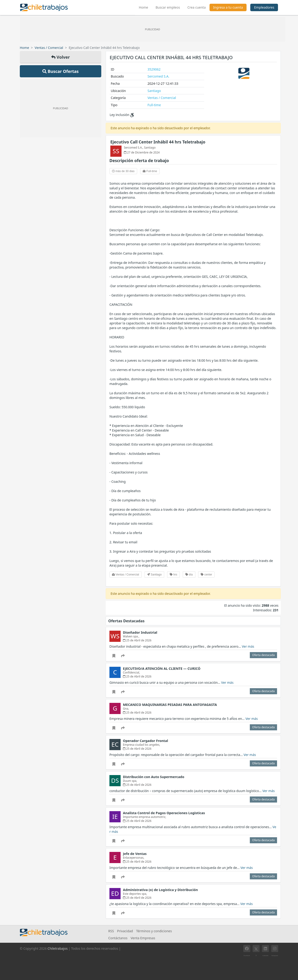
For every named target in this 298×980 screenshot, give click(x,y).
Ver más (248, 646)
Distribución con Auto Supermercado (154, 777)
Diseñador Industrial (140, 632)
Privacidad (125, 931)
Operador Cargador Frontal (146, 741)
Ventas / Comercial (49, 48)
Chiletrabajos (58, 948)
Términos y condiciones (154, 931)
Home (145, 7)
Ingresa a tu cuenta (228, 7)
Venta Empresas (143, 938)
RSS (111, 931)
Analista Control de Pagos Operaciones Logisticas (164, 813)
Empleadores (264, 7)
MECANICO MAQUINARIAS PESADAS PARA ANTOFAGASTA (170, 705)
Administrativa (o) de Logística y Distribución (160, 890)
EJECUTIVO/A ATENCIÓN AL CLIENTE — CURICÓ (162, 669)
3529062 (154, 69)
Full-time (154, 105)
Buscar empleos (168, 7)
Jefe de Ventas (135, 854)
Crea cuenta (197, 7)
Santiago (154, 91)
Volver (61, 57)
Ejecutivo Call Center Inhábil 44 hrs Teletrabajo (158, 142)
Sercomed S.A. (159, 76)
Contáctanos (118, 938)
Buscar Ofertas (61, 71)
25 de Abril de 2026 (137, 640)
